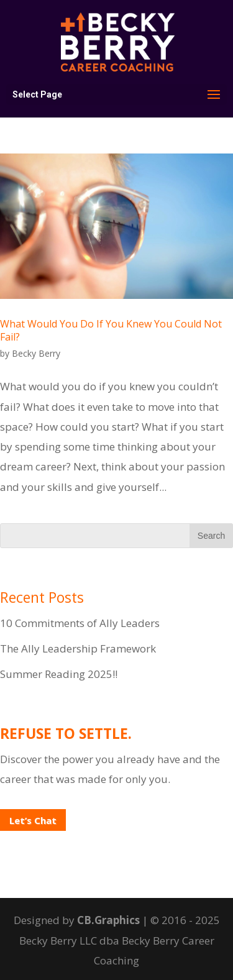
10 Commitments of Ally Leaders (80, 623)
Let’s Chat (33, 820)
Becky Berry (36, 353)
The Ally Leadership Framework (78, 648)
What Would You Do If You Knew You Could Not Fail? (111, 330)
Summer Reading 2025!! (59, 674)
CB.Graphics (108, 920)
